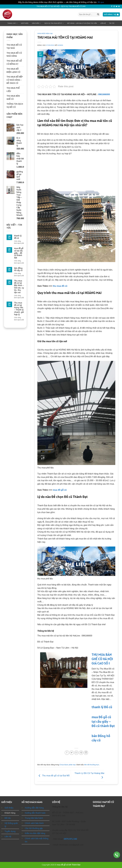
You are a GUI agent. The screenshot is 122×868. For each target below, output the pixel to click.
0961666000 (104, 94)
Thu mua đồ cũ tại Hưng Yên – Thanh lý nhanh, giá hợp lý (19, 309)
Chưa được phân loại (45, 33)
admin (61, 45)
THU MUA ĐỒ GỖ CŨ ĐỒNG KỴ (14, 62)
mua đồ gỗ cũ (60, 490)
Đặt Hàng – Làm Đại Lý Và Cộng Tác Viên (82, 23)
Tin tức (112, 23)
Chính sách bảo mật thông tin (37, 840)
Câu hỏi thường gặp (34, 828)
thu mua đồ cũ (60, 286)
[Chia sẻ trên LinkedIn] (86, 753)
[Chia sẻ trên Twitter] (72, 753)
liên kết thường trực (92, 765)
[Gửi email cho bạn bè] (76, 753)
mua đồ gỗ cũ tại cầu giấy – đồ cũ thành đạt (19, 253)
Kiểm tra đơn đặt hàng (35, 833)
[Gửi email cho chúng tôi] (119, 6)
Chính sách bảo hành (34, 823)
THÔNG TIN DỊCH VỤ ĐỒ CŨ (15, 105)
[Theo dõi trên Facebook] (112, 6)
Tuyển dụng (10, 831)
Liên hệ (103, 23)
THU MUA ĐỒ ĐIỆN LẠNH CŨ (13, 70)
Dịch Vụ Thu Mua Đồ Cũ (54, 23)
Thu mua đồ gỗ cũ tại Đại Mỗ (53, 776)
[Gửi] (98, 14)
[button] (111, 14)
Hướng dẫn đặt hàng (34, 808)
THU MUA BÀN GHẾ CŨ (13, 97)
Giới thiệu (25, 23)
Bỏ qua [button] (101, 2)
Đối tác (8, 818)
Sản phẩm (36, 23)
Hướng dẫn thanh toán (35, 813)
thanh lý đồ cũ (18, 237)
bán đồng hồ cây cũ (18, 269)
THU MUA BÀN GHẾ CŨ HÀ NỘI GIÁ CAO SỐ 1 (102, 659)
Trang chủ (12, 23)
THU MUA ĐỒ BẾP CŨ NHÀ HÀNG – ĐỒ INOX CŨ (15, 80)
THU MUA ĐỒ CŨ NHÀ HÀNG (14, 54)
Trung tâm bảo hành (34, 818)
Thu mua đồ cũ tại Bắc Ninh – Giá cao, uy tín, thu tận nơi (19, 287)
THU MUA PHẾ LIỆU (13, 89)
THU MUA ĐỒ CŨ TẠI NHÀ (14, 46)
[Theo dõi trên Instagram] (114, 6)
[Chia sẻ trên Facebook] (67, 753)
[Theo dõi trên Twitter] (117, 6)
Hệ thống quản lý (11, 825)
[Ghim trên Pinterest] (81, 753)
